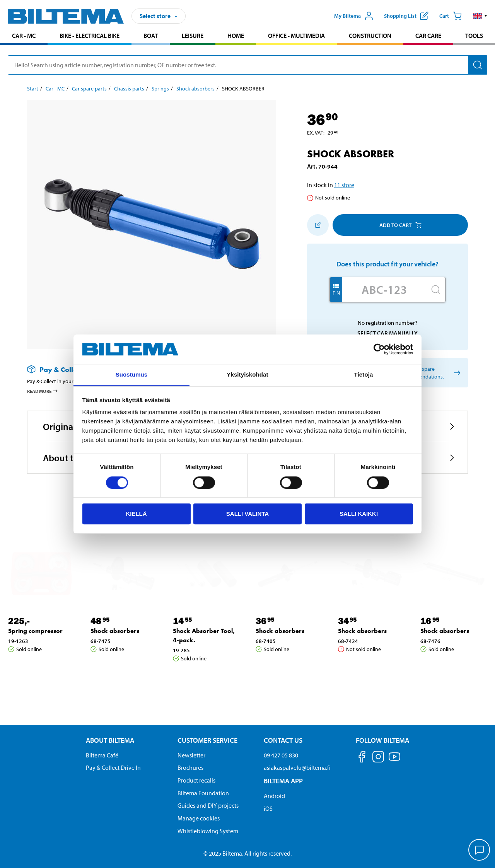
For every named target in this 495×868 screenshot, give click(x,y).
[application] (480, 851)
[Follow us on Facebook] (362, 758)
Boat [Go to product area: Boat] (151, 36)
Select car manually (387, 333)
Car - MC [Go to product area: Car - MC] (24, 36)
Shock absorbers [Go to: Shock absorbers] (195, 89)
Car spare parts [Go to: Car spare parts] (89, 89)
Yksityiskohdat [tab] (247, 375)
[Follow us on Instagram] (378, 758)
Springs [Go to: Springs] (160, 89)
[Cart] (451, 16)
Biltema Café (102, 755)
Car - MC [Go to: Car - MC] (55, 89)
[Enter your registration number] (384, 290)
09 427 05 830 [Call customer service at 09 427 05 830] (281, 755)
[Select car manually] (456, 373)
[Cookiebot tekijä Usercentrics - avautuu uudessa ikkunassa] (379, 349)
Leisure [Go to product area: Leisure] (193, 36)
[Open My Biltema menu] (354, 16)
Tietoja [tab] (364, 375)
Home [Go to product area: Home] (236, 36)
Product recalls (196, 780)
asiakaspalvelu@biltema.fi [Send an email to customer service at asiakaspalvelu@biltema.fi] (297, 767)
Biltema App (283, 781)
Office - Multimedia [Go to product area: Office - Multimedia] (296, 36)
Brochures (190, 767)
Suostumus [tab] (132, 375)
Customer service (207, 740)
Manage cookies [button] (199, 818)
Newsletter (191, 755)
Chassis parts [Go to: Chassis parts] (129, 89)
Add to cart (400, 225)
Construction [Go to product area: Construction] (370, 36)
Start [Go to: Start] (33, 89)
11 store (344, 185)
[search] (247, 65)
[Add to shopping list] (318, 225)
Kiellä (136, 514)
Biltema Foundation (203, 793)
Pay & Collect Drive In (113, 767)
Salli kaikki (359, 514)
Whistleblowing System (208, 831)
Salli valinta (247, 514)
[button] (480, 16)
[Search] (478, 65)
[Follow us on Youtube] (394, 760)
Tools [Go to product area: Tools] (474, 36)
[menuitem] (24, 37)
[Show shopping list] (406, 16)
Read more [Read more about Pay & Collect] (43, 391)
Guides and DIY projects (208, 805)
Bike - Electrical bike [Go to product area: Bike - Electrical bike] (90, 36)
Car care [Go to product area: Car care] (428, 36)
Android (274, 796)
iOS (268, 808)
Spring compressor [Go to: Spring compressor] (35, 631)
